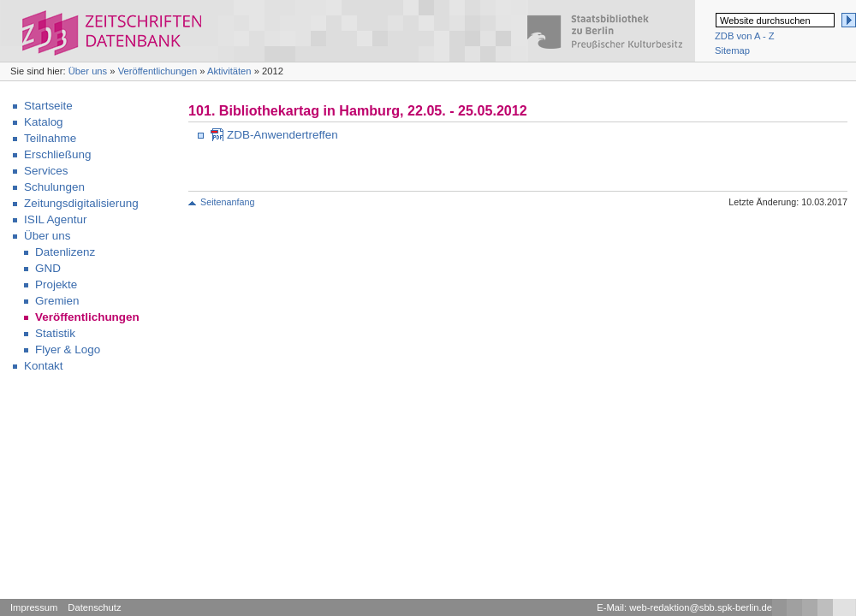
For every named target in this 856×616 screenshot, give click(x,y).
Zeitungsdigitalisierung (81, 203)
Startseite (48, 106)
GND (48, 268)
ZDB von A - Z (745, 36)
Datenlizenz (65, 252)
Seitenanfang (227, 202)
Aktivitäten (229, 71)
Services (46, 171)
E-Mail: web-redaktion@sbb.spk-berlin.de (684, 607)
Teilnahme (50, 138)
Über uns (88, 71)
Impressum (34, 607)
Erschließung (57, 154)
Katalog (44, 122)
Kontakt (44, 366)
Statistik (55, 333)
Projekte (56, 284)
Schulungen (54, 187)
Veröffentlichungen (158, 71)
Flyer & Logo (68, 349)
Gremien (57, 301)
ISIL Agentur (55, 219)
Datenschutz (94, 607)
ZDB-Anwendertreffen (282, 135)
